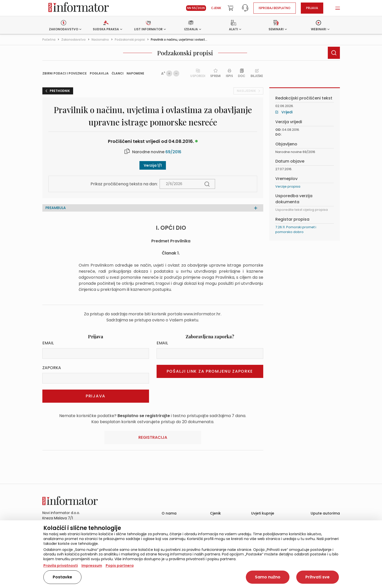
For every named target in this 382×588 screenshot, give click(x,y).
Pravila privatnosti (61, 566)
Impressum (92, 566)
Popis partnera (120, 566)
